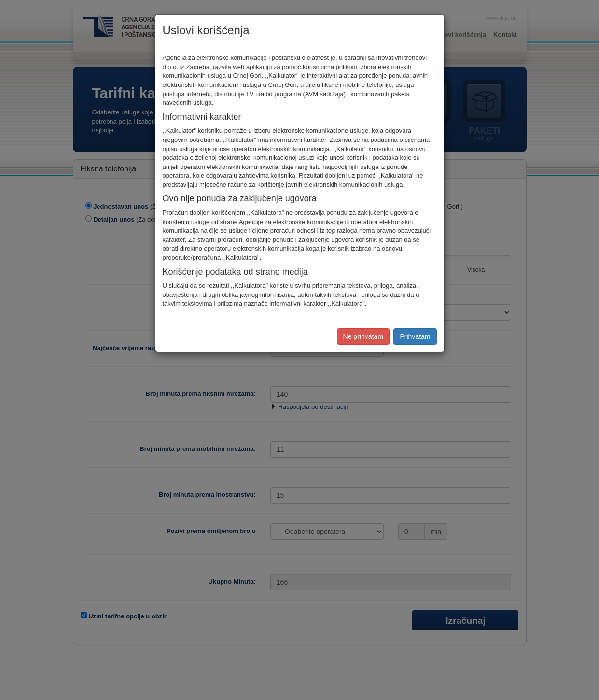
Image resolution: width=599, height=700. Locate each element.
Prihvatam (415, 336)
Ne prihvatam (363, 336)
